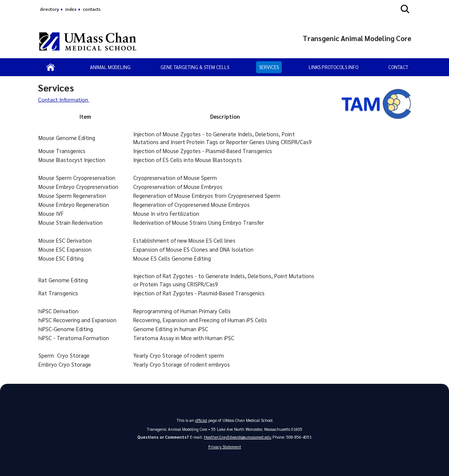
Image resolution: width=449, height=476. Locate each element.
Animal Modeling (110, 67)
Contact (398, 67)
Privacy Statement (225, 447)
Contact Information (64, 99)
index (71, 9)
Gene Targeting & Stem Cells (195, 67)
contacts (92, 9)
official (201, 420)
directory (49, 9)
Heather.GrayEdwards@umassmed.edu (238, 437)
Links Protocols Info (333, 67)
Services (269, 67)
